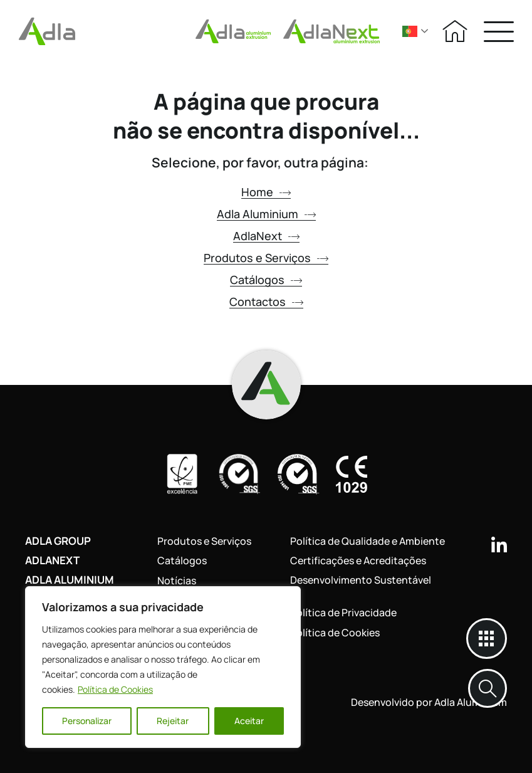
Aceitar (249, 721)
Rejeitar (173, 721)
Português (410, 31)
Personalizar (87, 721)
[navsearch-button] (488, 688)
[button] (499, 31)
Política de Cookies (115, 689)
